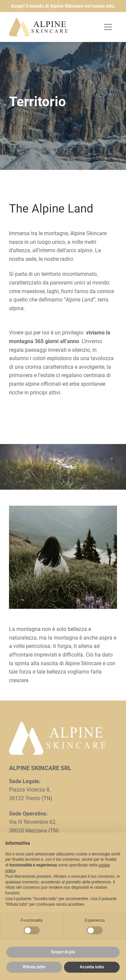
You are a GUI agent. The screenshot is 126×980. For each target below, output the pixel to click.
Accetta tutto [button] (92, 967)
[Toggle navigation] (108, 27)
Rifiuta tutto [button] (34, 967)
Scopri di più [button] (63, 952)
